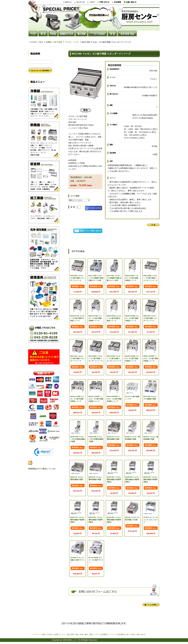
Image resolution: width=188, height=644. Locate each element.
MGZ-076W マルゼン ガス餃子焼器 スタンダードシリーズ (114, 359)
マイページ (112, 634)
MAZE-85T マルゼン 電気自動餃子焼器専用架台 (96, 520)
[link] (44, 453)
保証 (77, 634)
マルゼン (69, 42)
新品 (41, 42)
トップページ (36, 634)
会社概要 (104, 634)
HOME (34, 42)
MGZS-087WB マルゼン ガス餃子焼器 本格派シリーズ (132, 318)
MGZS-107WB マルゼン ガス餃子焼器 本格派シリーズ (132, 359)
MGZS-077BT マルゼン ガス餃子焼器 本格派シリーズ (95, 318)
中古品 (49, 634)
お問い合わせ (141, 634)
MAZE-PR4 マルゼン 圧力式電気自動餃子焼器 (77, 439)
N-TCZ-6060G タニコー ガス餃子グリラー (96, 560)
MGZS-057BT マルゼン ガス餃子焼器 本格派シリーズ (132, 278)
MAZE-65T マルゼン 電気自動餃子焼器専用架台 (151, 480)
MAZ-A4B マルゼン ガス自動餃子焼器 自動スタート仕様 (114, 278)
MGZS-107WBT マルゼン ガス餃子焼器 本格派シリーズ (151, 359)
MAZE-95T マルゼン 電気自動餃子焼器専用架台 (114, 520)
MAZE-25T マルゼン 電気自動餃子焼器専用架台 (114, 480)
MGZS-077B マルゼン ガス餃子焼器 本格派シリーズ (77, 318)
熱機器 (49, 42)
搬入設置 (71, 634)
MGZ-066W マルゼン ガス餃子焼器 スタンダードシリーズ (96, 359)
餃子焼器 (58, 42)
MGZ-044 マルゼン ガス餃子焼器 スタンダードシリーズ (151, 318)
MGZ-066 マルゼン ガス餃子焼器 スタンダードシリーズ (77, 278)
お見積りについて (60, 634)
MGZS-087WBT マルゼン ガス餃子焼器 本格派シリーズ (114, 399)
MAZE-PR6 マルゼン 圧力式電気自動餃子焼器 (96, 439)
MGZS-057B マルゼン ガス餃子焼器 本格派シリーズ (114, 318)
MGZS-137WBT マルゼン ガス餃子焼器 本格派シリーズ (96, 399)
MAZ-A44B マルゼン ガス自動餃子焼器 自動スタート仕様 (96, 278)
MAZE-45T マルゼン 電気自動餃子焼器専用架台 (132, 480)
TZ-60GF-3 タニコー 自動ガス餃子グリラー (77, 560)
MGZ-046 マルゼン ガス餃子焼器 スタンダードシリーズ (77, 359)
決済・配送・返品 (86, 634)
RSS (39, 469)
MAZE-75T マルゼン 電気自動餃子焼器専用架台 (77, 520)
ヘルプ (96, 634)
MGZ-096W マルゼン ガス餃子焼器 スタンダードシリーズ (150, 278)
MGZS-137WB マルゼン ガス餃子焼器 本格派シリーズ (77, 399)
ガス (77, 42)
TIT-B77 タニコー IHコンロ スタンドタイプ (151, 520)
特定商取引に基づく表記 (126, 634)
